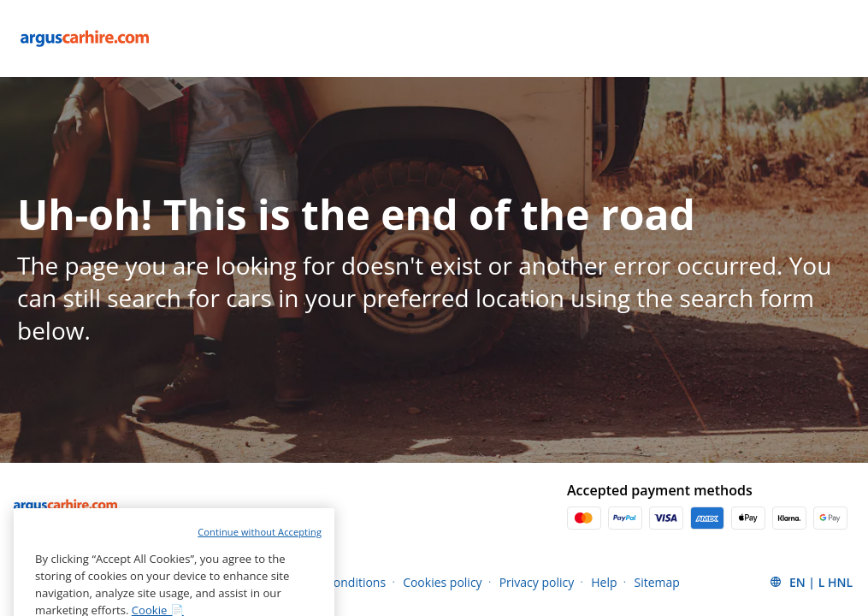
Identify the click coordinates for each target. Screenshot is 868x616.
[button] (811, 582)
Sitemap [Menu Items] (657, 582)
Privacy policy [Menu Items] (537, 582)
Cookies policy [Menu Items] (443, 582)
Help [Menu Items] (604, 582)
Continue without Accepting (260, 555)
